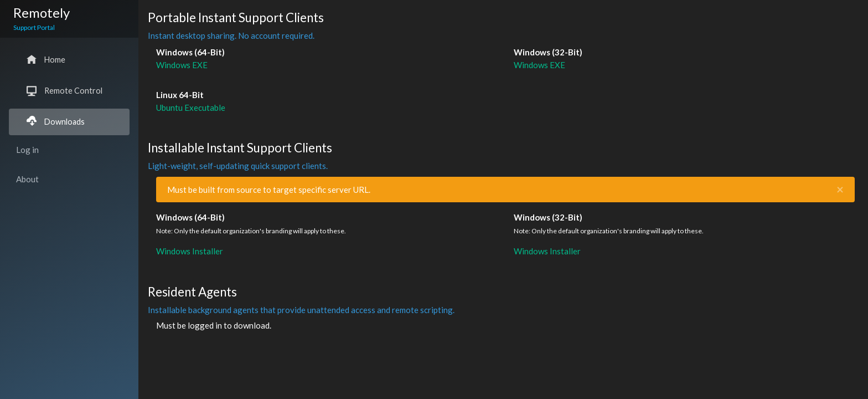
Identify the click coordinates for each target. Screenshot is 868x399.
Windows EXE (182, 65)
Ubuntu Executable (191, 108)
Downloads (56, 122)
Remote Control (64, 91)
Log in (27, 150)
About (27, 179)
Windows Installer (190, 251)
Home (46, 60)
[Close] (840, 190)
